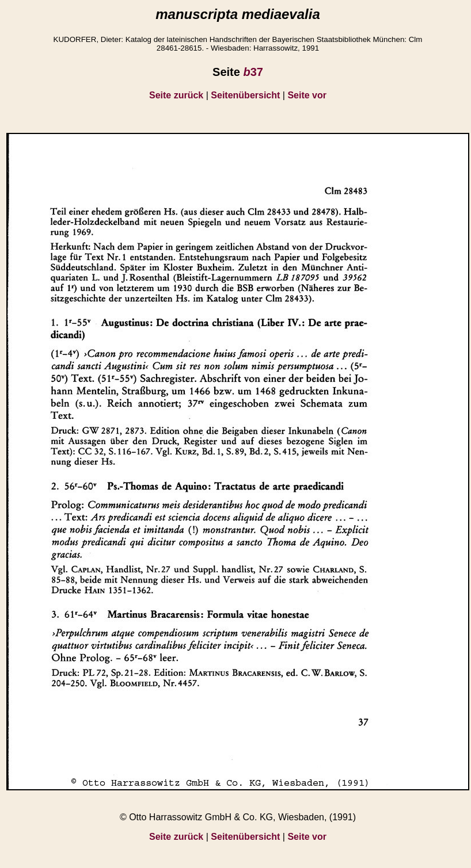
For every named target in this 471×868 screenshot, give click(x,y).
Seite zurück (176, 95)
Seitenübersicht (245, 95)
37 (253, 72)
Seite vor (307, 95)
